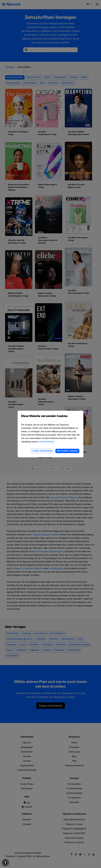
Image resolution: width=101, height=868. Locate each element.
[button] (5, 863)
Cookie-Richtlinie (46, 442)
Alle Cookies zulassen (67, 451)
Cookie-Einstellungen (43, 451)
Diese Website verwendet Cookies (50, 418)
